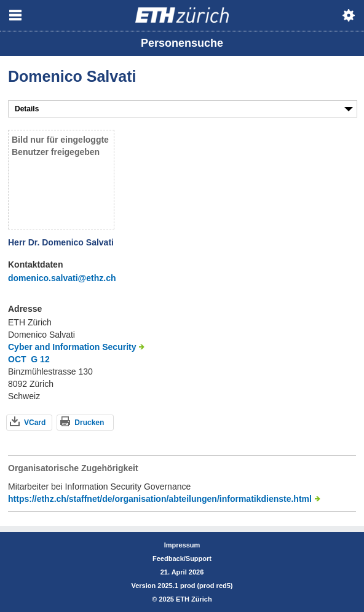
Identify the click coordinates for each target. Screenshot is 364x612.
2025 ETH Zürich (185, 599)
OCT (17, 359)
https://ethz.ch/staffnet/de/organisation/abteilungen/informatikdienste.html (160, 499)
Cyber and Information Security (72, 347)
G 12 (40, 359)
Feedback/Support (182, 558)
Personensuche (182, 43)
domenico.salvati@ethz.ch (62, 278)
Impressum (182, 545)
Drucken (89, 423)
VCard (35, 423)
